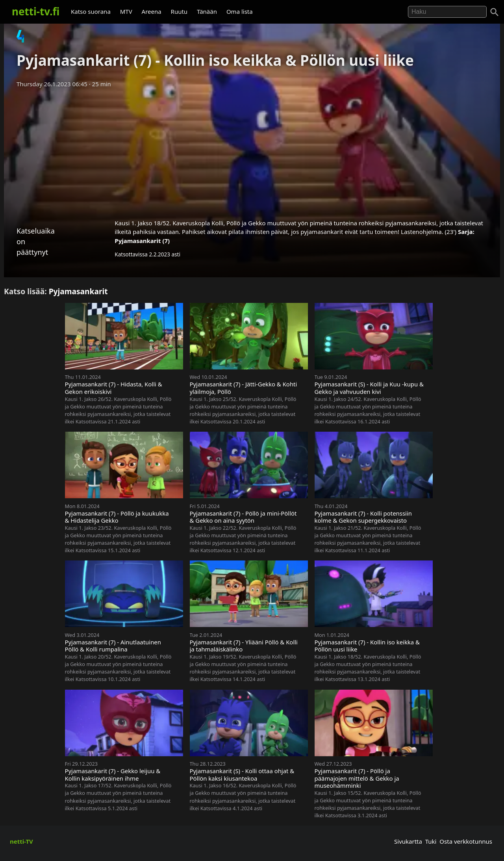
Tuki (431, 841)
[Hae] (447, 12)
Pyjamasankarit (78, 291)
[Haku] (495, 12)
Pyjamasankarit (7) (142, 241)
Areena (152, 11)
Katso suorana (91, 11)
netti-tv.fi (36, 11)
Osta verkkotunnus (466, 841)
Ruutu (179, 11)
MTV (126, 11)
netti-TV (21, 841)
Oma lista (240, 11)
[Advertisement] (252, 151)
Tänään (207, 11)
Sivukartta (408, 841)
